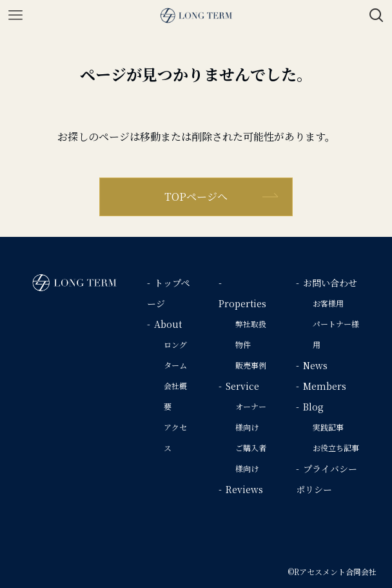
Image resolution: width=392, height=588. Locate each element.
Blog (313, 407)
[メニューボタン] (15, 15)
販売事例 (251, 365)
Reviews (244, 489)
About (168, 324)
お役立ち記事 (336, 448)
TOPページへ (196, 197)
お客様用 (328, 303)
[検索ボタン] (377, 15)
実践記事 (328, 427)
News (315, 365)
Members (325, 386)
